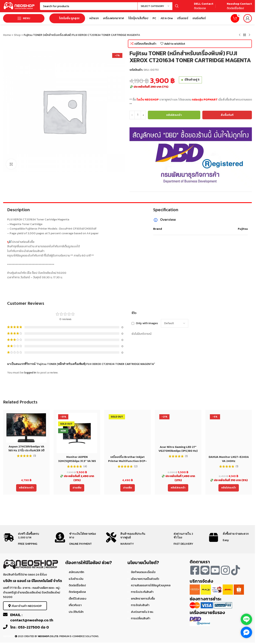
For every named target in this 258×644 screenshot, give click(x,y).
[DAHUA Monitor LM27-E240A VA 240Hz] (229, 433)
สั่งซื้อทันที (227, 115)
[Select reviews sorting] (175, 323)
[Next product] (249, 35)
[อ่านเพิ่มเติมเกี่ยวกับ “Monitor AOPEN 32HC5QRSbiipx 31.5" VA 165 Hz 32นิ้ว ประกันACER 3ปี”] (77, 488)
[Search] (110, 6)
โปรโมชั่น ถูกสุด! (67, 18)
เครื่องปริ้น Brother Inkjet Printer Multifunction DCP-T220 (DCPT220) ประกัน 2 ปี (127, 461)
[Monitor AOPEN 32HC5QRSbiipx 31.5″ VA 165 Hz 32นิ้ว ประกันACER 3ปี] (77, 433)
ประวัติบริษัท (76, 612)
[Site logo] (19, 6)
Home (7, 35)
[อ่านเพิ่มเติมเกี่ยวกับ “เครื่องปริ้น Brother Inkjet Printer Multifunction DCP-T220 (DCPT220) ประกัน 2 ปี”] (128, 488)
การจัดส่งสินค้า (140, 605)
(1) (35, 456)
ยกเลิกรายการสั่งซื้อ (143, 599)
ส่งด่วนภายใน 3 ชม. (142, 612)
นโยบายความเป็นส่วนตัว (145, 579)
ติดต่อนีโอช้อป (77, 585)
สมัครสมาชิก (76, 572)
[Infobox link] (199, 6)
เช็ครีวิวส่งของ (78, 599)
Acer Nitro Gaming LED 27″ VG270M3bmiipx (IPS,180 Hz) (178, 449)
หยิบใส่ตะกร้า (174, 115)
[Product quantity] (138, 115)
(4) (85, 466)
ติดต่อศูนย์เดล (77, 592)
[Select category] (155, 6)
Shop (17, 35)
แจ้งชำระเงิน (76, 579)
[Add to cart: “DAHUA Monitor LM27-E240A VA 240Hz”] (229, 488)
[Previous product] (240, 35)
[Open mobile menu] (24, 18)
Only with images (147, 323)
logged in (30, 373)
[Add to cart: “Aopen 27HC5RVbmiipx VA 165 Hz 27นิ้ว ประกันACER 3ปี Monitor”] (26, 488)
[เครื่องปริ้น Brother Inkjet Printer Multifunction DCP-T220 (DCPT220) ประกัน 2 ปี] (127, 433)
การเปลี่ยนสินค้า (141, 618)
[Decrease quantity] (132, 115)
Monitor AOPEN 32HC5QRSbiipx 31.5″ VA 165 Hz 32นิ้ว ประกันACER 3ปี (77, 461)
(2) (136, 466)
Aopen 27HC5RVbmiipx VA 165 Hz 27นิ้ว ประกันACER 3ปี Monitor (26, 451)
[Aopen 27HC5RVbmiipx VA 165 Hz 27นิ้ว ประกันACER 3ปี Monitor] (26, 428)
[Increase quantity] (143, 115)
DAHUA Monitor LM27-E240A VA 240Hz (229, 459)
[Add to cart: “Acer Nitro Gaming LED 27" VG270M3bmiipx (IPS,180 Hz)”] (178, 488)
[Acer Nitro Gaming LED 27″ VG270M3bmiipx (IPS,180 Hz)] (178, 428)
